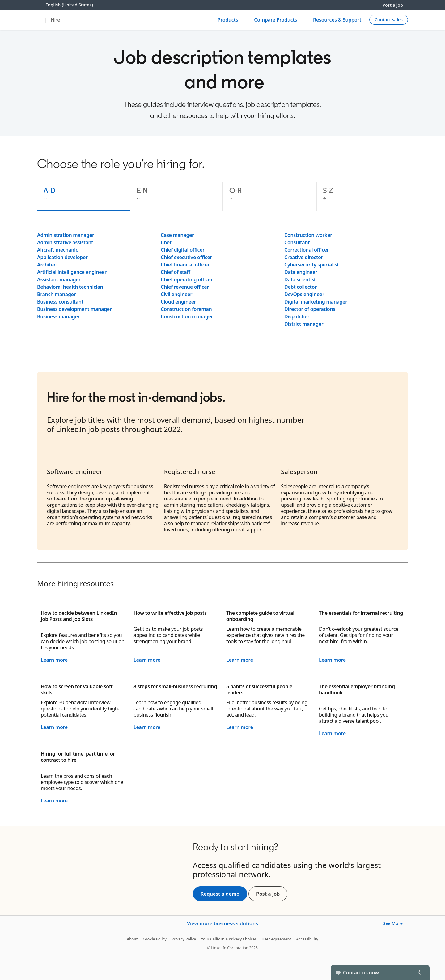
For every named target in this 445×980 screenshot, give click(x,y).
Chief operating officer (187, 279)
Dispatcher (297, 316)
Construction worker (308, 235)
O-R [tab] (236, 190)
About (132, 939)
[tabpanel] (222, 279)
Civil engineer (176, 294)
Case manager (177, 235)
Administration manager (66, 235)
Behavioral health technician (70, 287)
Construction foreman (186, 309)
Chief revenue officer (185, 287)
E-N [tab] (142, 190)
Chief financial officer (185, 265)
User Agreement (276, 939)
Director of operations (310, 309)
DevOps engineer (304, 294)
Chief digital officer (183, 250)
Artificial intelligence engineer (72, 272)
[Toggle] (420, 973)
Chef (166, 242)
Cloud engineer (178, 302)
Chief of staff (176, 272)
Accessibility (307, 939)
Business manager (58, 316)
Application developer (62, 257)
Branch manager (56, 294)
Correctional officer (307, 250)
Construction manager (187, 316)
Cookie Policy (155, 939)
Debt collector (301, 287)
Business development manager (74, 309)
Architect (48, 265)
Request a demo (220, 894)
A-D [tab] (49, 190)
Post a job (393, 5)
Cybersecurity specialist (312, 265)
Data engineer (301, 272)
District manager (304, 324)
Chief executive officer (186, 257)
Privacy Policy (184, 939)
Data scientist (300, 279)
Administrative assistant (65, 242)
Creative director (304, 257)
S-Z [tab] (328, 190)
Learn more (54, 660)
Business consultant (60, 302)
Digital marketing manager (316, 302)
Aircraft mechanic (57, 250)
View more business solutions (222, 923)
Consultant (297, 242)
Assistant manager (59, 279)
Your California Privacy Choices (229, 939)
